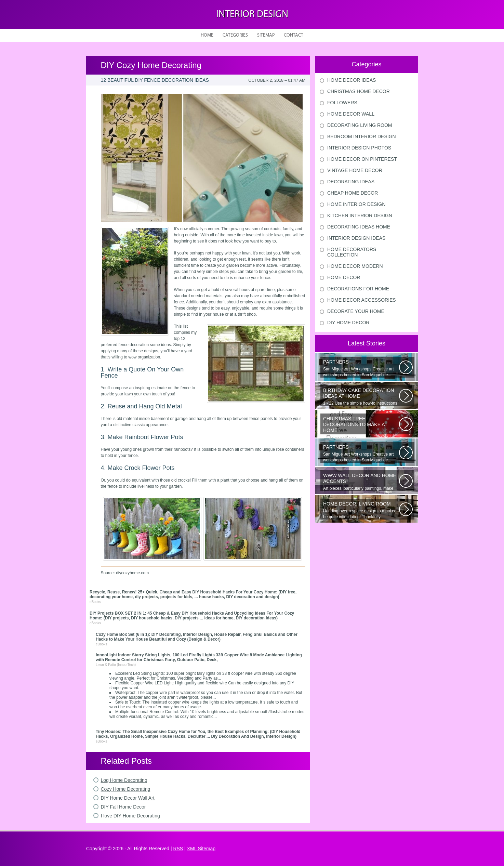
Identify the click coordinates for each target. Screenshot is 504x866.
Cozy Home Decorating (126, 789)
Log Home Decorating (124, 780)
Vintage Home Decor (355, 170)
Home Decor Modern (355, 266)
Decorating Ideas (351, 182)
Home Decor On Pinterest (362, 159)
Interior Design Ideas (356, 238)
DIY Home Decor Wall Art (128, 798)
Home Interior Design (356, 204)
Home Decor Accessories (362, 300)
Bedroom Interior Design (362, 136)
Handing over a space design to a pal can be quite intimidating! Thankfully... (361, 510)
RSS (178, 849)
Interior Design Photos (359, 148)
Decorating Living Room (360, 125)
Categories (235, 35)
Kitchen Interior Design (360, 215)
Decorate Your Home (356, 311)
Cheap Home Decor (353, 193)
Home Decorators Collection (352, 252)
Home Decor (344, 277)
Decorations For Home (358, 289)
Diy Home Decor (348, 323)
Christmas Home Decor (359, 91)
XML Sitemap (201, 849)
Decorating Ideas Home (359, 227)
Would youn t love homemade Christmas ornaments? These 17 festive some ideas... (361, 425)
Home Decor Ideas (352, 80)
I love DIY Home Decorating (130, 816)
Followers (342, 103)
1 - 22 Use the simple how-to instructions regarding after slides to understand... (361, 397)
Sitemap (266, 35)
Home (207, 35)
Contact (294, 35)
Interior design (252, 15)
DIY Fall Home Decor (123, 807)
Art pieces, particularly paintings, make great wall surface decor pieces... (361, 482)
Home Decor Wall (351, 114)
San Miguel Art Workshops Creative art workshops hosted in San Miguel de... (361, 368)
